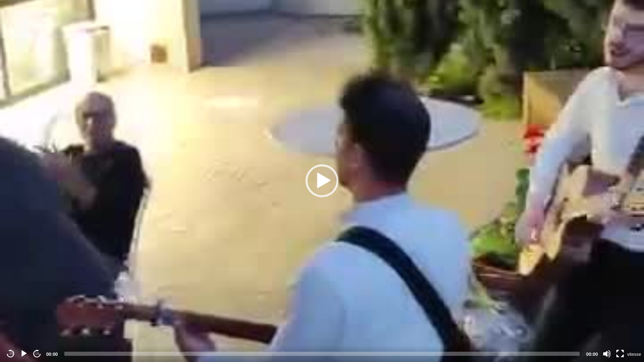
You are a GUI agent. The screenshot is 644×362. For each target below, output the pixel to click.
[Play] (24, 354)
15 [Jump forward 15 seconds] (37, 354)
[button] (322, 181)
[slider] (322, 354)
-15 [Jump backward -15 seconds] (11, 354)
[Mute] (607, 354)
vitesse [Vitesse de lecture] (634, 354)
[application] (322, 181)
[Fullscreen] (620, 354)
